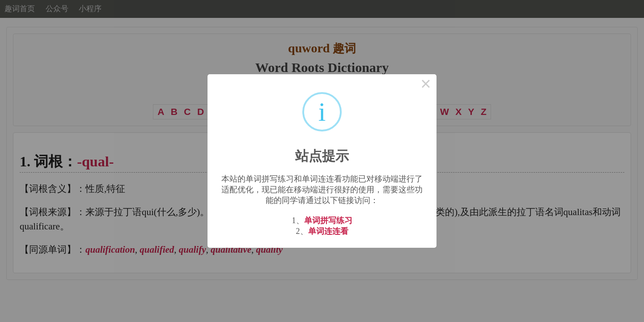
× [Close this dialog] (426, 85)
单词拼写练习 (328, 220)
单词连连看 (328, 231)
